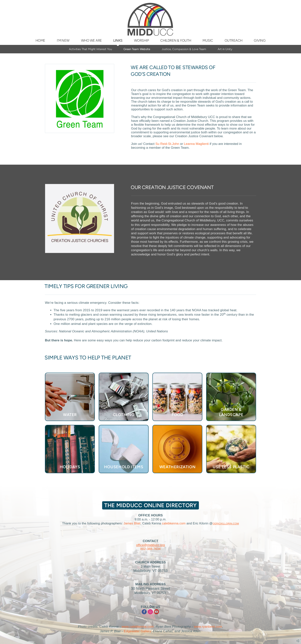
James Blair (132, 523)
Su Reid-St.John (167, 144)
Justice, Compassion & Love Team (184, 49)
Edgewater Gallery (137, 631)
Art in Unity (225, 49)
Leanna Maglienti (196, 144)
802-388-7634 (150, 549)
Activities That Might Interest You (90, 49)
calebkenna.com (174, 523)
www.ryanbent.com (208, 627)
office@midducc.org (150, 545)
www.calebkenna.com (138, 627)
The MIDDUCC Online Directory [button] (150, 505)
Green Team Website (137, 49)
